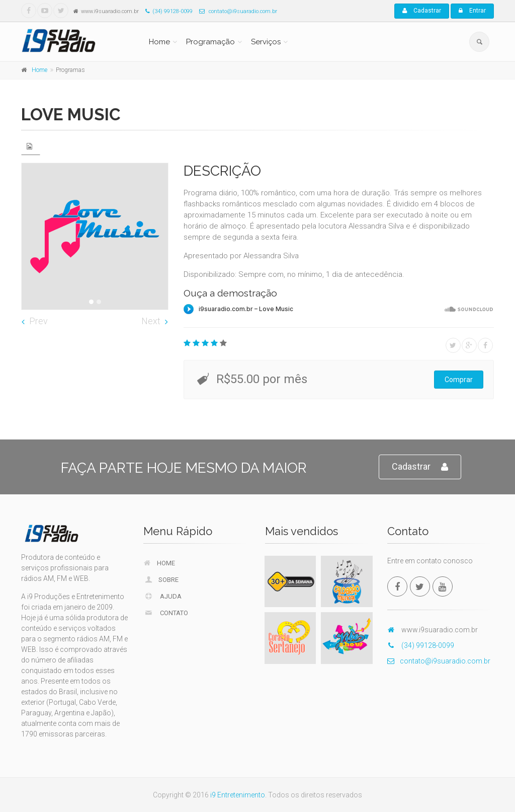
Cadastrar (422, 11)
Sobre (161, 579)
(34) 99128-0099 (166, 11)
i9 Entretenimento (238, 795)
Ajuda (163, 596)
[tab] (31, 146)
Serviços (266, 42)
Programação (210, 42)
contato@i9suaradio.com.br (236, 11)
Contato (166, 613)
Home (159, 42)
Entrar (472, 11)
